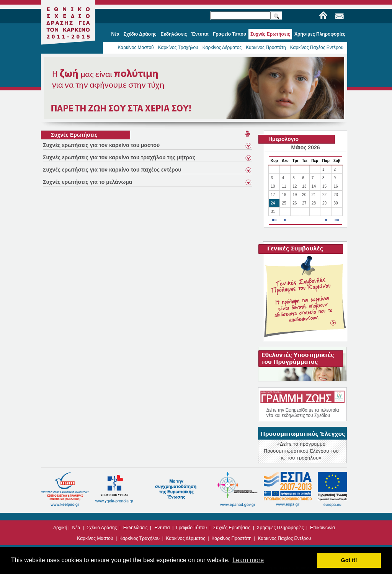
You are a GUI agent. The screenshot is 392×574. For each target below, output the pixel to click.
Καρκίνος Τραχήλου (178, 47)
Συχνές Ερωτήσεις (232, 528)
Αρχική (60, 528)
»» (337, 220)
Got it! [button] (349, 560)
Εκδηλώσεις (136, 528)
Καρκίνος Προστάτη (266, 47)
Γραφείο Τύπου (191, 528)
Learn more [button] (248, 560)
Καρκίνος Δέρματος (222, 47)
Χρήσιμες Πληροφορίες (280, 528)
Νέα (76, 528)
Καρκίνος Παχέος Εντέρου (317, 47)
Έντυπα (162, 528)
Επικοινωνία (323, 528)
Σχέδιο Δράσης (102, 528)
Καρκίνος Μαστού (136, 47)
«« (274, 220)
